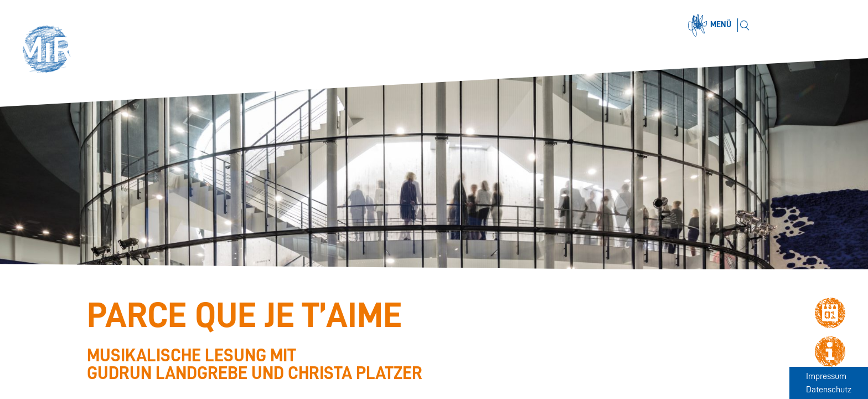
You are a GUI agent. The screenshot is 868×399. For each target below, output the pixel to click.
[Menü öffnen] (711, 25)
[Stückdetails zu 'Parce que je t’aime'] (325, 340)
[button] (51, 51)
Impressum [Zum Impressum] (826, 376)
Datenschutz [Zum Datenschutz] (829, 390)
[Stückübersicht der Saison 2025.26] (28, 362)
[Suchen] (744, 25)
